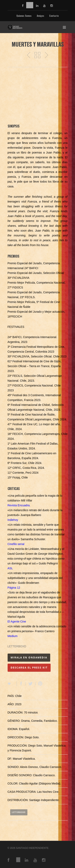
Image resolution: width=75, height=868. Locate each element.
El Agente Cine (17, 621)
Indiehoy (13, 520)
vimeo (30, 5)
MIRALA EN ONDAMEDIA (29, 658)
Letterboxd (19, 812)
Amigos (40, 16)
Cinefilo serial (16, 544)
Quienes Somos (24, 16)
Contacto (54, 16)
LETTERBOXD (17, 646)
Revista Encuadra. (19, 505)
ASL (10, 568)
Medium (13, 636)
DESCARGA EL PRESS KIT (29, 668)
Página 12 (14, 588)
